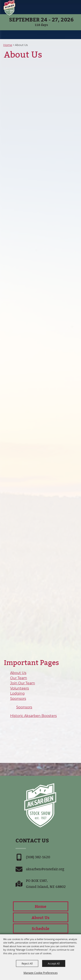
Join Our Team (23, 683)
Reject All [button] (27, 963)
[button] (68, 7)
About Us (18, 673)
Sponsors (18, 699)
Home (8, 45)
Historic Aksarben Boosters (33, 716)
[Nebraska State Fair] (9, 8)
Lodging (17, 693)
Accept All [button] (54, 963)
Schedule (40, 928)
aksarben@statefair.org (45, 869)
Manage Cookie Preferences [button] (41, 973)
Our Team (19, 678)
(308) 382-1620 (38, 857)
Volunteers (20, 688)
